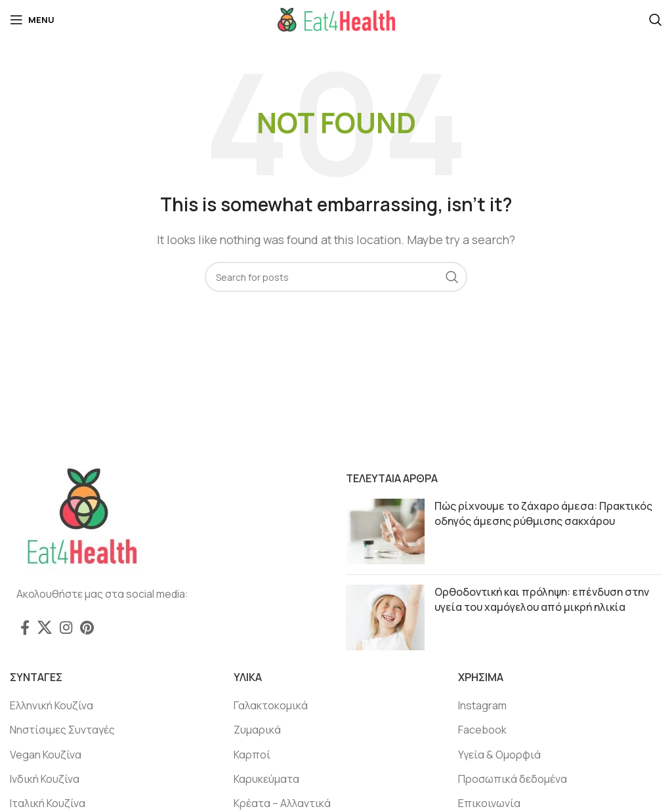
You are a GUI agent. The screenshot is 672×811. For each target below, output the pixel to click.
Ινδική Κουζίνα (45, 779)
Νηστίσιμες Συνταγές (62, 730)
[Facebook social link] (25, 627)
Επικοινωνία (489, 803)
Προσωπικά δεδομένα (513, 779)
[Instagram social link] (66, 627)
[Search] (656, 20)
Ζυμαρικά (257, 730)
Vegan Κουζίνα (46, 755)
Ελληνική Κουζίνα (52, 705)
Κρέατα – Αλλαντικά (282, 803)
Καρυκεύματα (266, 779)
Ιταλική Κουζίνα (48, 803)
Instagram (482, 705)
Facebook (482, 730)
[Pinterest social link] (87, 627)
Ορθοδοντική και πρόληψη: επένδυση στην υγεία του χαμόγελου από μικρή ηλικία (542, 599)
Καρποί (252, 755)
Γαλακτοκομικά (271, 705)
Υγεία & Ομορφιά (499, 755)
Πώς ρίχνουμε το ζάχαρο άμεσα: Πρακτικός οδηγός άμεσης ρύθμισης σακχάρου (543, 513)
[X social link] (45, 627)
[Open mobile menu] (32, 20)
